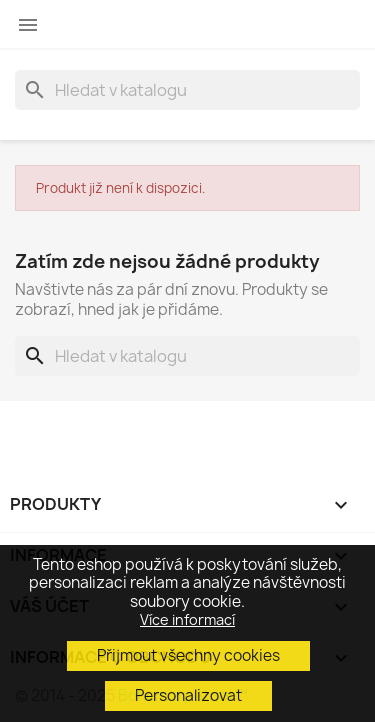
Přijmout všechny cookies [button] (188, 655)
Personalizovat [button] (188, 695)
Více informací (187, 619)
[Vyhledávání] (187, 90)
